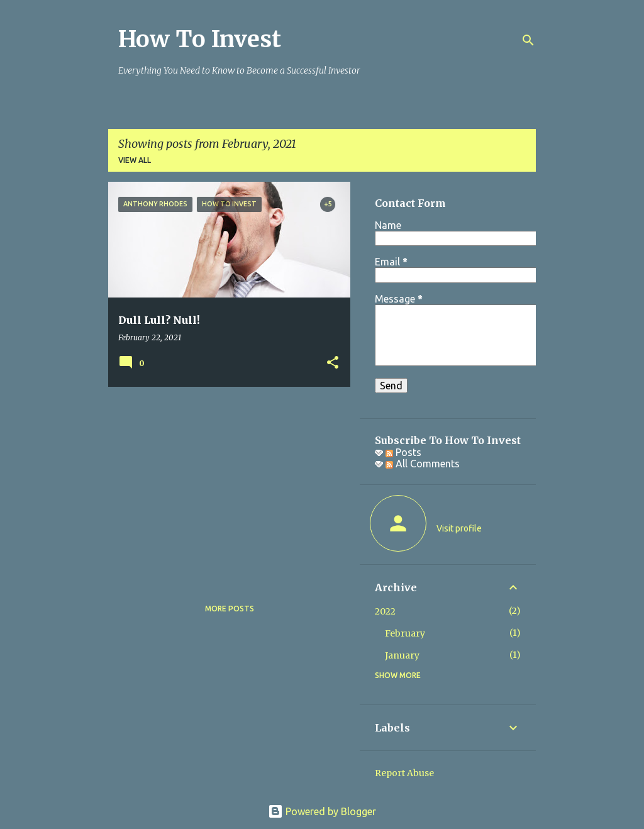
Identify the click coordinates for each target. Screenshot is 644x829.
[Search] (528, 40)
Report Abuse (404, 773)
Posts (403, 452)
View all (135, 160)
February (405, 633)
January (402, 655)
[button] (333, 363)
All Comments (423, 464)
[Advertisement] (225, 484)
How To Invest (200, 39)
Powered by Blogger (322, 811)
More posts (230, 609)
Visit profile (459, 528)
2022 (385, 611)
